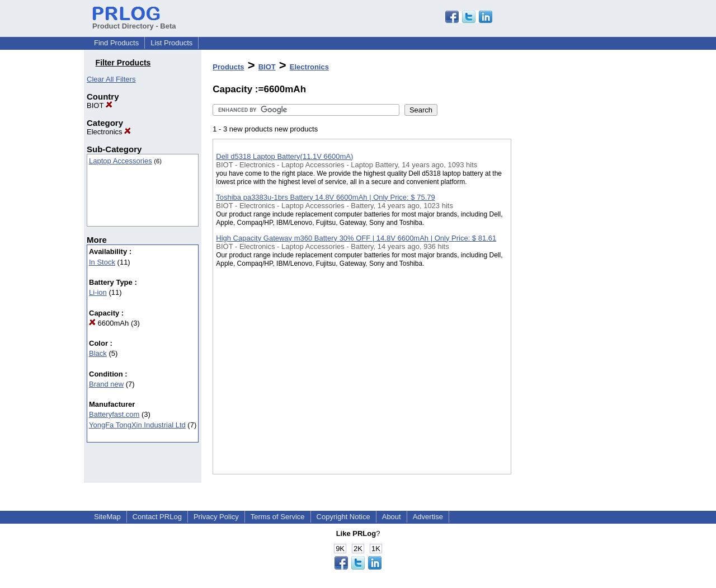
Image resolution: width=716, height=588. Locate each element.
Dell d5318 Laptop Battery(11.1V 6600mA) (284, 156)
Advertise (428, 517)
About (392, 517)
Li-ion (98, 292)
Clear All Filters (111, 79)
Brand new (106, 384)
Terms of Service (278, 517)
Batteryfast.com (114, 414)
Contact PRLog (157, 517)
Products (228, 67)
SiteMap (107, 517)
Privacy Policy (216, 517)
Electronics (109, 132)
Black (98, 353)
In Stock (102, 262)
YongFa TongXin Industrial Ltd (137, 425)
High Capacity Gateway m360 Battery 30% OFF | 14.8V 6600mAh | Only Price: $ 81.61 (356, 238)
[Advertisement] (567, 290)
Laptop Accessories (121, 161)
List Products (171, 43)
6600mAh (109, 323)
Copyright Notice (343, 517)
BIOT (100, 105)
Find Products (116, 43)
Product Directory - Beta (134, 22)
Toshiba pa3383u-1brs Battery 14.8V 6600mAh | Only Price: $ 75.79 (325, 197)
